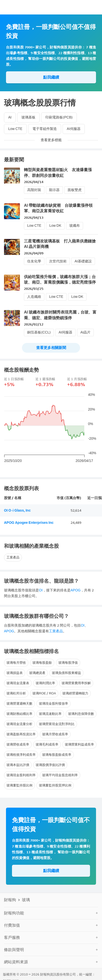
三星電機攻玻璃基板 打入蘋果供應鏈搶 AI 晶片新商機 (60, 244)
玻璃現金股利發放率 (53, 704)
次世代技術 (58, 261)
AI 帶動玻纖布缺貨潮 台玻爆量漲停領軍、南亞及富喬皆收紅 (58, 208)
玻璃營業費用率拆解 (76, 683)
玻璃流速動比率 (50, 714)
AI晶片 (85, 332)
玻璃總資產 (37, 673)
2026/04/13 (34, 218)
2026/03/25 (34, 289)
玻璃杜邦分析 (16, 693)
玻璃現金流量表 (18, 683)
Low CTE (15, 129)
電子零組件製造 (45, 129)
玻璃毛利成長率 (47, 744)
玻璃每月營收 (16, 663)
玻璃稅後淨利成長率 (21, 755)
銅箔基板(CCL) (39, 332)
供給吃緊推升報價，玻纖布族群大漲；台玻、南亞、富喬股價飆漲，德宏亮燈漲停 (60, 279)
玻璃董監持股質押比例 (55, 785)
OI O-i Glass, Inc (17, 510)
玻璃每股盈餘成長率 (57, 755)
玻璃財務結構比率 (19, 714)
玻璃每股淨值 (68, 663)
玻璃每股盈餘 (42, 663)
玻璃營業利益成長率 (79, 744)
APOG (76, 590)
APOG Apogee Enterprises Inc (29, 523)
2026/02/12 (34, 324)
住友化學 (34, 261)
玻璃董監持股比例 (19, 785)
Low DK (55, 226)
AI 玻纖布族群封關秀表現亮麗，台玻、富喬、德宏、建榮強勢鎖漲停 (60, 315)
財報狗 (10, 900)
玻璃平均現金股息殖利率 (60, 775)
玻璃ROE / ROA (44, 693)
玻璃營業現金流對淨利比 (57, 724)
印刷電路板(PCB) (59, 117)
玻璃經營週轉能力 (75, 693)
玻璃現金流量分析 (19, 724)
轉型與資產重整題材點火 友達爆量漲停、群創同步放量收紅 (58, 172)
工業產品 (13, 557)
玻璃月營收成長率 (55, 734)
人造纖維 (34, 297)
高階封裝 (34, 190)
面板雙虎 (75, 190)
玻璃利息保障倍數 (81, 714)
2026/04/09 (34, 253)
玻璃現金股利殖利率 (21, 775)
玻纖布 (75, 226)
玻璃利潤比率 (45, 683)
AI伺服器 (74, 129)
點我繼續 (51, 77)
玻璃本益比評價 (18, 765)
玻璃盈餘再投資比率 (21, 734)
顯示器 (54, 190)
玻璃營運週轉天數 (19, 704)
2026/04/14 (34, 182)
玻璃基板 (28, 117)
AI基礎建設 (83, 261)
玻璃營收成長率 (18, 744)
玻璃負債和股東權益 (66, 673)
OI (41, 590)
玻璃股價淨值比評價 (50, 765)
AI (10, 117)
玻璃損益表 (15, 673)
